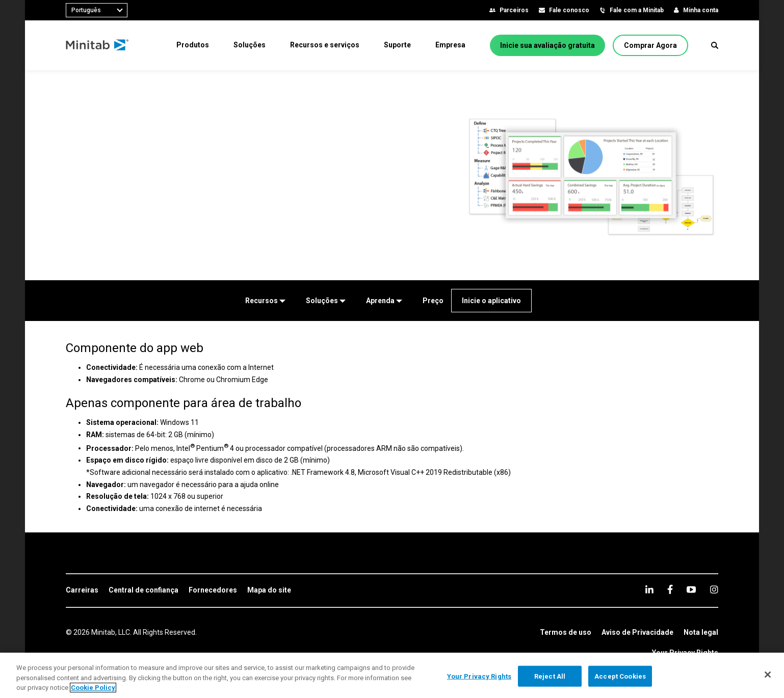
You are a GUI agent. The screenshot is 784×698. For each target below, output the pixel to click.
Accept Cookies (620, 676)
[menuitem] (193, 45)
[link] (82, 590)
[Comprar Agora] (650, 45)
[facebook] (670, 589)
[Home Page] (98, 45)
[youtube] (691, 589)
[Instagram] (714, 589)
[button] (715, 45)
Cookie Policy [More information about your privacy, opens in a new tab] (93, 688)
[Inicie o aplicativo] (491, 301)
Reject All (550, 676)
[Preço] (433, 301)
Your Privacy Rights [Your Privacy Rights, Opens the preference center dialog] (479, 676)
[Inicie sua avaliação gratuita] (547, 45)
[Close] (768, 675)
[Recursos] (265, 301)
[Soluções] (326, 301)
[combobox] (97, 10)
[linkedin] (649, 589)
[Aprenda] (384, 301)
